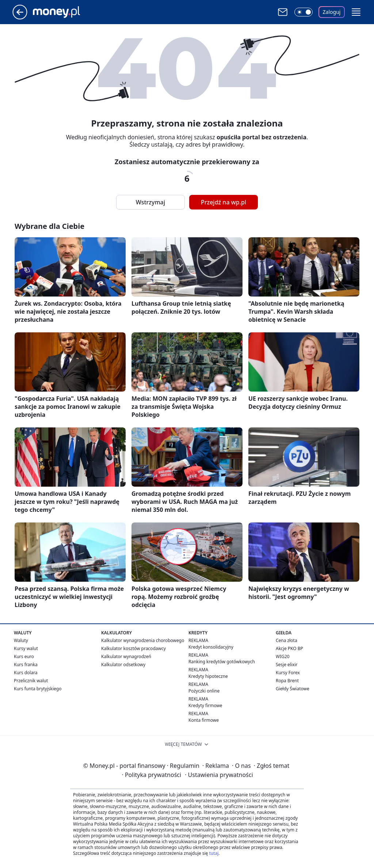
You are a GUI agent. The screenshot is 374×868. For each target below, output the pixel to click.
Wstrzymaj (150, 202)
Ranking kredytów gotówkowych (222, 662)
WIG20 (283, 656)
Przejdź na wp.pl (224, 202)
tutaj (214, 853)
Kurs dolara (26, 673)
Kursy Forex (288, 673)
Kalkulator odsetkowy (123, 665)
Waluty (21, 640)
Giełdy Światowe (293, 689)
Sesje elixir (287, 665)
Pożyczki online (204, 691)
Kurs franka (26, 665)
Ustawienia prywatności (219, 775)
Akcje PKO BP (289, 648)
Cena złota (287, 640)
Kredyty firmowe (205, 705)
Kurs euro (24, 656)
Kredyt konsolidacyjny (211, 647)
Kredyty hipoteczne (208, 676)
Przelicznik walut (31, 681)
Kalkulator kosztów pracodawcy (133, 648)
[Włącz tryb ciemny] (304, 12)
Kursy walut (26, 648)
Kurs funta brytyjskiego (38, 689)
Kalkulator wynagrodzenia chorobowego (143, 640)
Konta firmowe (204, 720)
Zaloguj (332, 12)
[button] (356, 12)
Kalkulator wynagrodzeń (126, 656)
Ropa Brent (287, 681)
